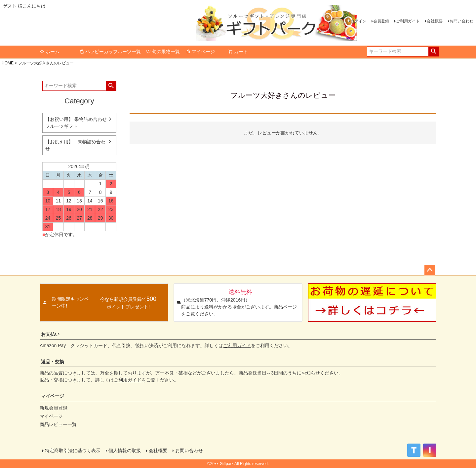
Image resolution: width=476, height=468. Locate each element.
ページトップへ (430, 270)
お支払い (50, 334)
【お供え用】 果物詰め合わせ (75, 145)
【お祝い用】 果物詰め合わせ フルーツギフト (76, 123)
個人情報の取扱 (125, 450)
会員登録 (381, 21)
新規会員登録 (54, 408)
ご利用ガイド (408, 21)
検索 (434, 52)
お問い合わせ (461, 21)
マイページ (200, 52)
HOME (8, 63)
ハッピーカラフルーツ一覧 (110, 52)
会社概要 (435, 21)
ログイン (358, 21)
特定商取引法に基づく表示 (73, 450)
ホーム (50, 52)
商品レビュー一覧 (58, 424)
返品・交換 (53, 362)
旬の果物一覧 (163, 52)
